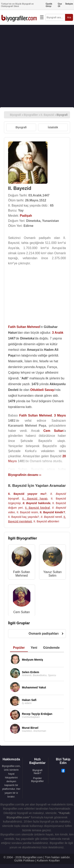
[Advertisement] (37, 66)
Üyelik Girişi (49, 5)
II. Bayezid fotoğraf (37, 508)
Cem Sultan (22, 612)
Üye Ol (60, 5)
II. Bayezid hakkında (37, 503)
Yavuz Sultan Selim (52, 574)
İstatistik (53, 127)
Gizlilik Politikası (24, 860)
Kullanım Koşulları (48, 860)
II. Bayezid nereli (51, 517)
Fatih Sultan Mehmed (22, 574)
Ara (69, 17)
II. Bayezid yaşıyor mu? (27, 494)
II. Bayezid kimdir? (52, 512)
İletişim (69, 4)
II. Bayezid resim (27, 512)
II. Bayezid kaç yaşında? (24, 517)
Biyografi (21, 127)
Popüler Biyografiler (37, 780)
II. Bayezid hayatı (35, 499)
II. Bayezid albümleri (46, 521)
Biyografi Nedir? (37, 772)
